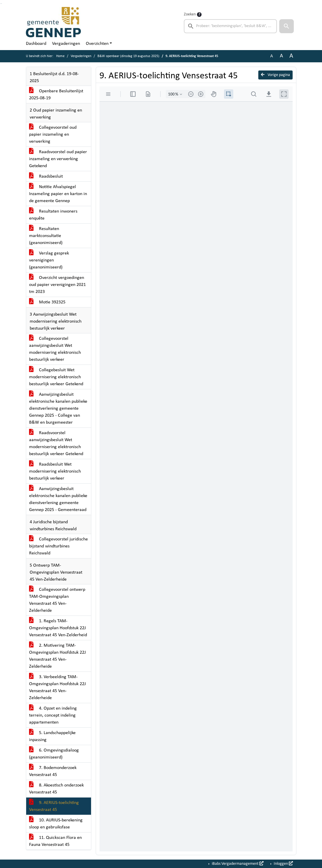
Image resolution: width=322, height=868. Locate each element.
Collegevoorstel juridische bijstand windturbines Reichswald (58, 546)
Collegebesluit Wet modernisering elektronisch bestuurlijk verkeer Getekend (56, 377)
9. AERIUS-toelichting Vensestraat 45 (54, 806)
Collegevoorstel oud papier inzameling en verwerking (53, 135)
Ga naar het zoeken (1, 4)
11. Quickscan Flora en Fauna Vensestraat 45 (55, 841)
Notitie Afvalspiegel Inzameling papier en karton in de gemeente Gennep (58, 194)
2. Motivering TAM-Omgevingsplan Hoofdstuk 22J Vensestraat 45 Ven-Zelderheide (57, 656)
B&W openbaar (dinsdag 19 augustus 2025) (128, 56)
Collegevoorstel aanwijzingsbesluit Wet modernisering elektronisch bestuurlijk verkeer (55, 349)
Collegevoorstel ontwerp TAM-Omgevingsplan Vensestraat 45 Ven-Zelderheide (57, 600)
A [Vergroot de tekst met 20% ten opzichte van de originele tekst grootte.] (281, 56)
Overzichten (97, 44)
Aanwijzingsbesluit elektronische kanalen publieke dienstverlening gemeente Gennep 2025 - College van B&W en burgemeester (58, 409)
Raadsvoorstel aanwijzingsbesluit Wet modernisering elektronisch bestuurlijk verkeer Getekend (56, 443)
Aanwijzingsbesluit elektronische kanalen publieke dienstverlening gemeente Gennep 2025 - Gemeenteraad (58, 499)
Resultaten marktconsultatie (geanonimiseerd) (46, 236)
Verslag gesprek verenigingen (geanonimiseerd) (49, 260)
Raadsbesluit (46, 176)
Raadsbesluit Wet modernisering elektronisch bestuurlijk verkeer (55, 471)
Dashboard (36, 44)
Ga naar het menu (2, 4)
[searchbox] (231, 26)
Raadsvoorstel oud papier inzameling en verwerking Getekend (58, 159)
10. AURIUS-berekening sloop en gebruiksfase (56, 824)
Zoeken (190, 14)
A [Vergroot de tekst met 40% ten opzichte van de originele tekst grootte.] (291, 56)
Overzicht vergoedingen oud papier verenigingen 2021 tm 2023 (57, 285)
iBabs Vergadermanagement (237, 864)
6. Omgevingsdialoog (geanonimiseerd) (54, 754)
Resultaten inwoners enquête (53, 215)
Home (60, 56)
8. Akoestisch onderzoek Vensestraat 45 (56, 789)
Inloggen (283, 864)
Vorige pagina (275, 75)
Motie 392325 (47, 302)
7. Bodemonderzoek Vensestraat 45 (53, 771)
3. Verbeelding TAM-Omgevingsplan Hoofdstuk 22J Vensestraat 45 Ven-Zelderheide (57, 687)
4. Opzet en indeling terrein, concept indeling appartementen (53, 715)
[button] (287, 26)
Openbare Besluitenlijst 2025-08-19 (56, 95)
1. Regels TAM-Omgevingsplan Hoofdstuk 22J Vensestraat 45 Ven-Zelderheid (58, 628)
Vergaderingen (66, 44)
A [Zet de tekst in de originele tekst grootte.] (272, 56)
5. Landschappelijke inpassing (52, 736)
